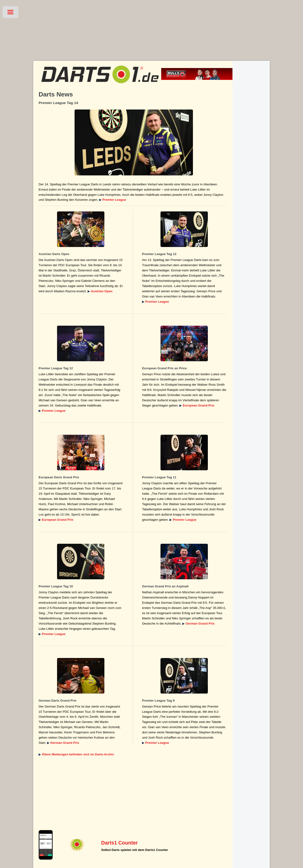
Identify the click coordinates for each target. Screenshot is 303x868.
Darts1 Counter (120, 843)
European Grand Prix (198, 405)
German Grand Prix (200, 624)
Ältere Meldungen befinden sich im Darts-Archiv (78, 754)
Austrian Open (102, 291)
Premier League (114, 200)
